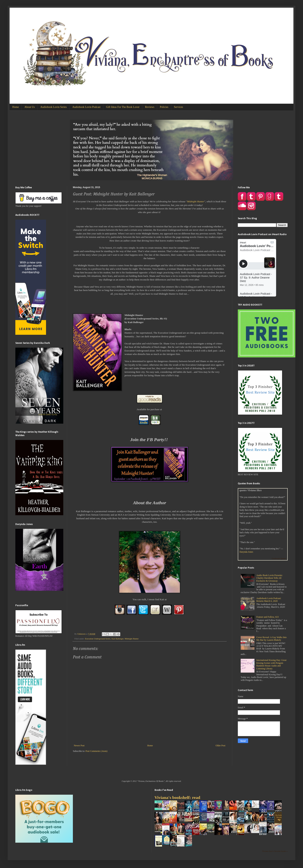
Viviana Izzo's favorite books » (275, 851)
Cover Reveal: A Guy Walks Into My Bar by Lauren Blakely (272, 639)
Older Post (220, 746)
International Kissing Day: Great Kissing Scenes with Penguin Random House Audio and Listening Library (271, 664)
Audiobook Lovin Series (54, 107)
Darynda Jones (246, 552)
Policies (164, 107)
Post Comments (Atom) (96, 751)
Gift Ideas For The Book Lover (123, 107)
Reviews (150, 107)
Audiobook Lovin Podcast (86, 107)
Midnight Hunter (196, 201)
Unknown (82, 634)
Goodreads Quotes (279, 558)
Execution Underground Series (98, 639)
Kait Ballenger (118, 639)
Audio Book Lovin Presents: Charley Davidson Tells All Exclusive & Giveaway (270, 578)
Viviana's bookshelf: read (177, 797)
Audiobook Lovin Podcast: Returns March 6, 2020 (269, 600)
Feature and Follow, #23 (268, 617)
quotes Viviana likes (251, 490)
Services (178, 107)
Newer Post (79, 746)
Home (16, 107)
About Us (30, 107)
